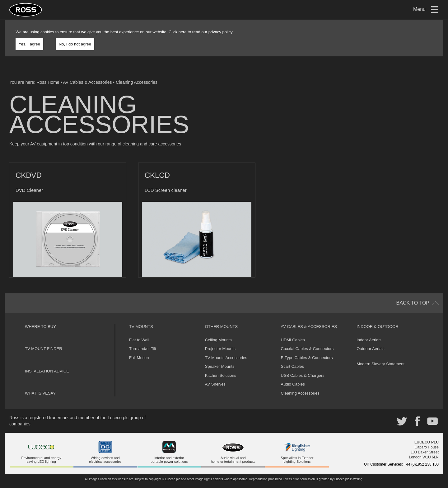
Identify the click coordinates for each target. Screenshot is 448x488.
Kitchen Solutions (221, 367)
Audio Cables (293, 376)
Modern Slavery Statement (380, 355)
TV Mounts (141, 318)
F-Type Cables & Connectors (307, 349)
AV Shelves (215, 376)
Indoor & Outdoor (377, 318)
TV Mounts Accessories (226, 349)
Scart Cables (292, 358)
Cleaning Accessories (137, 82)
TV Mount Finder (44, 341)
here (183, 32)
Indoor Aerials (369, 332)
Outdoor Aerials (371, 341)
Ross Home (48, 82)
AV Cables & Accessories (88, 82)
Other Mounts (221, 318)
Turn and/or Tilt (143, 341)
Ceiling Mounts (218, 332)
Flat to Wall (139, 332)
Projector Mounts (220, 341)
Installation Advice (47, 363)
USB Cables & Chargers (303, 367)
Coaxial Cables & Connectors (307, 341)
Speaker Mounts (220, 358)
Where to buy (40, 318)
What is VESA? (40, 385)
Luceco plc (48, 482)
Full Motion (139, 349)
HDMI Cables (293, 332)
